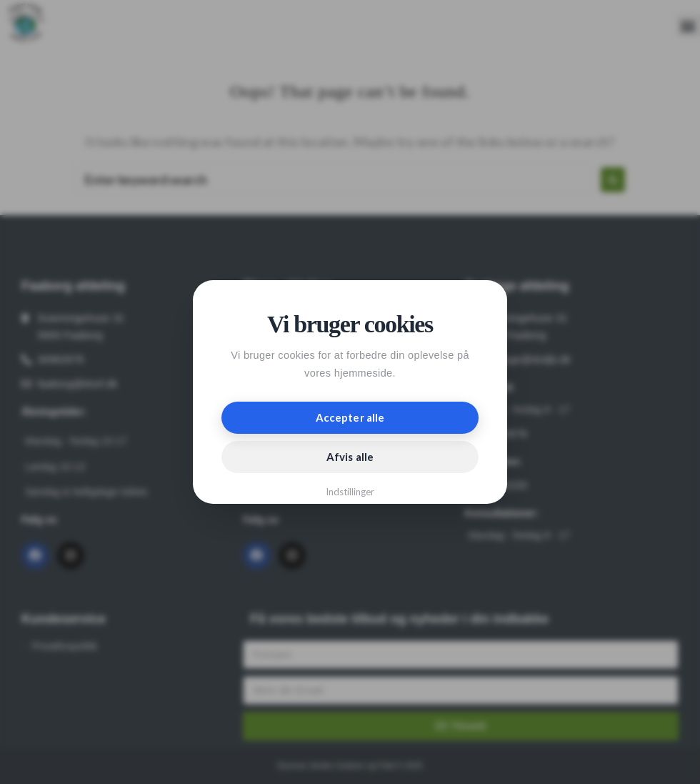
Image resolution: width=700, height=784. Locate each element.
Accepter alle (350, 417)
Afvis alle (350, 457)
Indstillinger (350, 492)
